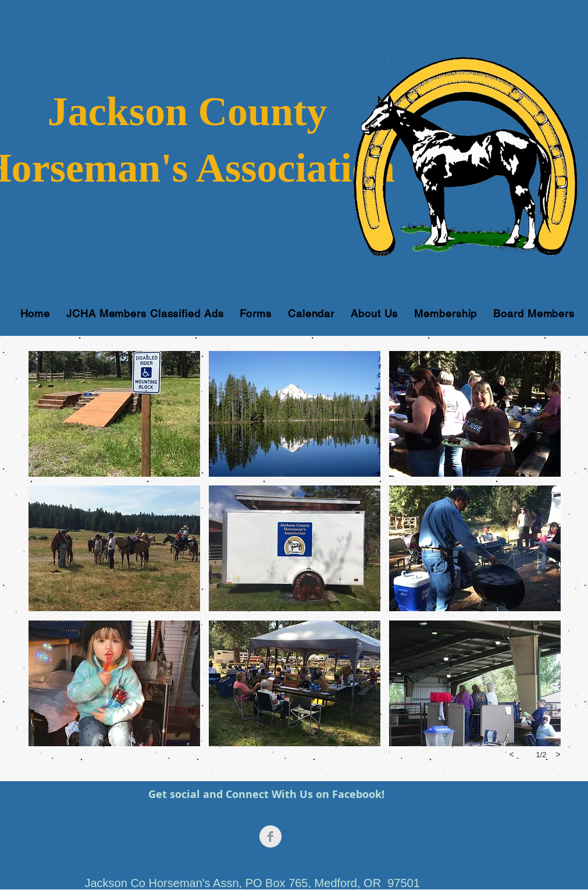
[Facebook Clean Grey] (270, 836)
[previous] (512, 754)
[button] (114, 414)
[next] (558, 754)
